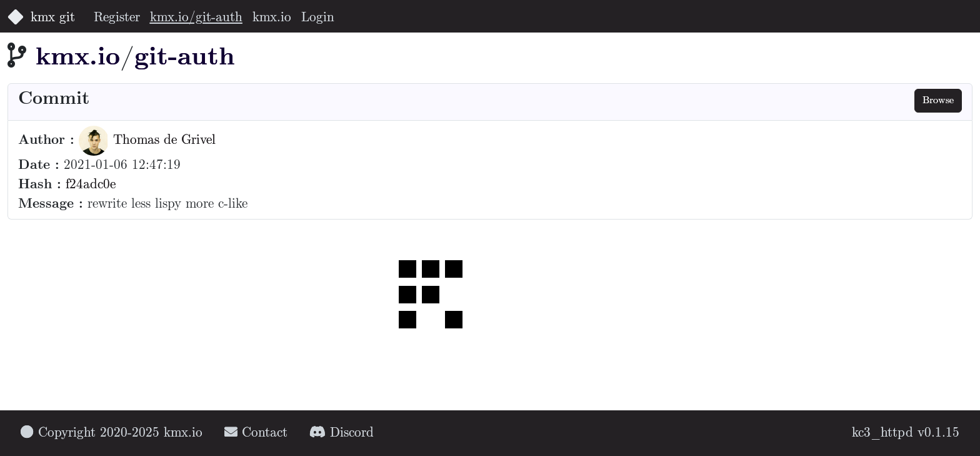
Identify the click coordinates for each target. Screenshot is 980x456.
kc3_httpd (882, 433)
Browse (938, 100)
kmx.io (272, 18)
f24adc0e (91, 185)
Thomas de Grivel (147, 140)
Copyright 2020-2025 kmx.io (112, 433)
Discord (342, 433)
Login (318, 18)
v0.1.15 (938, 433)
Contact (256, 433)
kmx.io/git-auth (196, 18)
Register (117, 18)
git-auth (185, 58)
